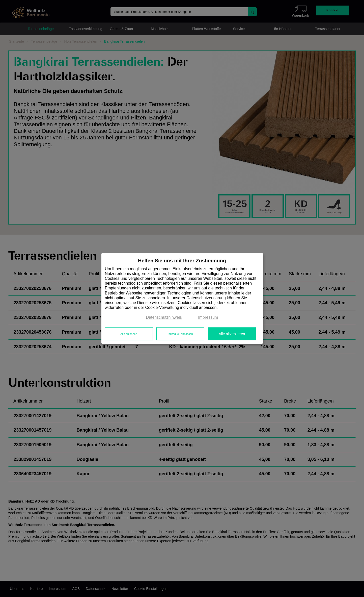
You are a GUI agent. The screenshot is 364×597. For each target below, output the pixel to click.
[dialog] (182, 298)
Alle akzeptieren (232, 334)
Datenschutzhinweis (164, 318)
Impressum (208, 318)
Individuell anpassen (180, 334)
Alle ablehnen (129, 334)
